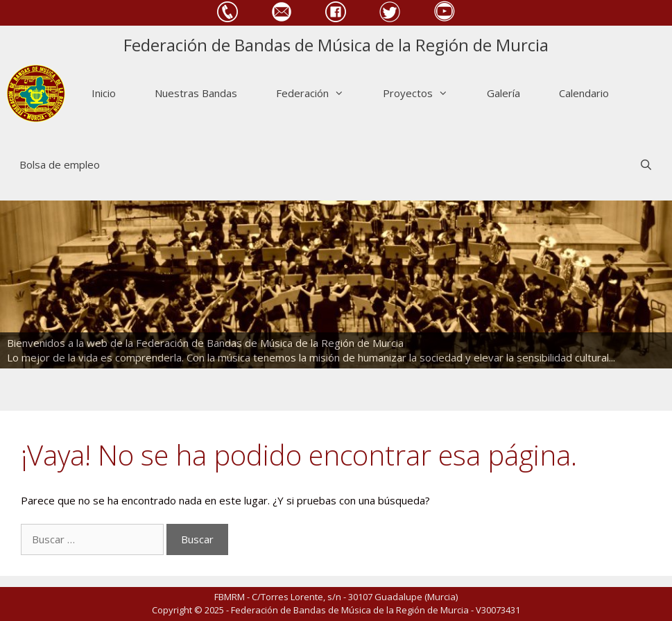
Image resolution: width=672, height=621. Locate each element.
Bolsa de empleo (60, 164)
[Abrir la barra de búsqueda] (646, 165)
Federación (320, 93)
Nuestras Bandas (196, 93)
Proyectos (425, 93)
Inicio (104, 93)
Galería (503, 93)
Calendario (584, 93)
